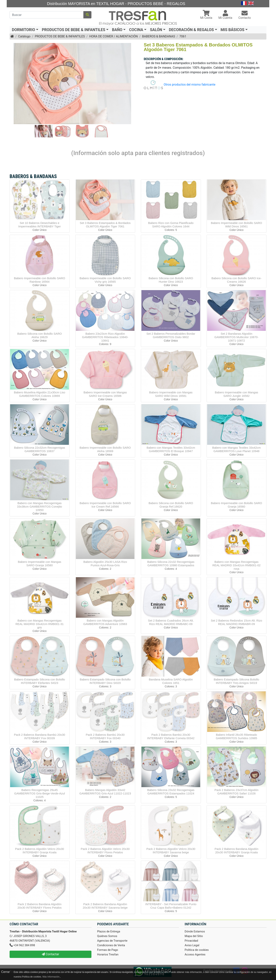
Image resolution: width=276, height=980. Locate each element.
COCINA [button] (136, 30)
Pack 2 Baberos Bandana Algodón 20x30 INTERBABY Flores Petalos (39, 906)
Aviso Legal (192, 945)
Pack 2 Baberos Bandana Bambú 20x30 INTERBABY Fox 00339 (40, 736)
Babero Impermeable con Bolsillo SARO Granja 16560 (236, 505)
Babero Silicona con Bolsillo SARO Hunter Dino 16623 (171, 280)
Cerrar (5, 972)
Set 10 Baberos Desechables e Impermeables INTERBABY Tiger (40, 225)
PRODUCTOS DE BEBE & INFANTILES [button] (74, 30)
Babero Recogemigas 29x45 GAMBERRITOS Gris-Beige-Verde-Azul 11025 (39, 793)
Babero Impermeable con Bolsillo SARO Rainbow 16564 (40, 280)
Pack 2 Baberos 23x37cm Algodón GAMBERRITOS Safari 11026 (236, 792)
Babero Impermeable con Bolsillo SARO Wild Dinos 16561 (236, 225)
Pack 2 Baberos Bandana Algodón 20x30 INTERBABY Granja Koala (236, 851)
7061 (183, 36)
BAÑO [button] (117, 30)
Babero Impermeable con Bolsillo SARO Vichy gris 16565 (105, 280)
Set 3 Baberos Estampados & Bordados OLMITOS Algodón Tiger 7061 (105, 225)
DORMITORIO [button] (23, 30)
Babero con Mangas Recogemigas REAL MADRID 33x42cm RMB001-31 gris (40, 624)
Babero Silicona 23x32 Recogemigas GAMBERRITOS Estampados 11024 (171, 792)
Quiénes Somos (107, 936)
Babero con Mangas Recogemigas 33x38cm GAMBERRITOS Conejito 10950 (40, 507)
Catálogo (24, 36)
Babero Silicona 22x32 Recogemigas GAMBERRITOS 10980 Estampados (171, 563)
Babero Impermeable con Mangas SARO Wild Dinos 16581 (171, 394)
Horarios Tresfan (108, 954)
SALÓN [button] (156, 30)
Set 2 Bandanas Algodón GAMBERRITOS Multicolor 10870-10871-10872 (237, 337)
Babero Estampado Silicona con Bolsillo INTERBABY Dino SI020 (105, 681)
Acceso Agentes (195, 954)
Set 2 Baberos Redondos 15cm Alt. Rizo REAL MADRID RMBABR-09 (237, 622)
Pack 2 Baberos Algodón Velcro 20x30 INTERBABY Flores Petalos (105, 851)
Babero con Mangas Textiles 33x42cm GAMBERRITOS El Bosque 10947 (171, 449)
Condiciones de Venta (111, 945)
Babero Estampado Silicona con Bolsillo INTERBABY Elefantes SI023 (40, 681)
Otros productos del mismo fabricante (190, 85)
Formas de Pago (108, 950)
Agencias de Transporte (112, 941)
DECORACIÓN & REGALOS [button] (191, 30)
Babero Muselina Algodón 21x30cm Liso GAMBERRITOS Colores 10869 (39, 394)
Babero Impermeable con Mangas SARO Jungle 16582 (237, 394)
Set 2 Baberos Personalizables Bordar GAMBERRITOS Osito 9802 (171, 335)
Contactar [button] (50, 954)
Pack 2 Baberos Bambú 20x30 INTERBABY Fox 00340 (105, 736)
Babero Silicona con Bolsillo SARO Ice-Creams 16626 (236, 280)
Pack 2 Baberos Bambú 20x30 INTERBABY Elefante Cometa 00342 (171, 736)
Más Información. (51, 977)
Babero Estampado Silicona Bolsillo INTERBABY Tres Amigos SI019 (236, 681)
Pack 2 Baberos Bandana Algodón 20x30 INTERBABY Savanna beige (105, 906)
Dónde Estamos (195, 931)
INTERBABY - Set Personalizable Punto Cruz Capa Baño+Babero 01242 (171, 906)
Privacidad (191, 941)
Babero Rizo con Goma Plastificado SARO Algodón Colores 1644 (171, 225)
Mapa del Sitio (194, 936)
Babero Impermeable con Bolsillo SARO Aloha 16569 (105, 449)
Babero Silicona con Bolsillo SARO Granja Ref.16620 (171, 505)
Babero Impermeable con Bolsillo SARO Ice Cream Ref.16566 (105, 505)
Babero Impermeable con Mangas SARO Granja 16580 (39, 563)
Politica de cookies (197, 950)
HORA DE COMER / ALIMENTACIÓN (113, 36)
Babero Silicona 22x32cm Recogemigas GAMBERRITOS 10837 (39, 449)
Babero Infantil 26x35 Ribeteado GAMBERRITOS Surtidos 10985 (237, 736)
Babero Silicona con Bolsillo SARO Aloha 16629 (39, 335)
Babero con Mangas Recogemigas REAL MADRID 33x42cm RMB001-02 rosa (236, 565)
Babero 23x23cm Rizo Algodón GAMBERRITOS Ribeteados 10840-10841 (105, 337)
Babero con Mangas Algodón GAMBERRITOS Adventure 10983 (105, 622)
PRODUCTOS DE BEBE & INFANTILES (60, 36)
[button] (206, 15)
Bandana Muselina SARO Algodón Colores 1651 (171, 681)
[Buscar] (47, 15)
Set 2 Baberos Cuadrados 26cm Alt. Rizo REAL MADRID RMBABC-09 (171, 622)
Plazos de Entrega (109, 931)
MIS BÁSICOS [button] (232, 30)
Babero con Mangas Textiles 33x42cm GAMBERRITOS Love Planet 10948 (236, 449)
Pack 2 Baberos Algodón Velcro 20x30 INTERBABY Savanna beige (171, 851)
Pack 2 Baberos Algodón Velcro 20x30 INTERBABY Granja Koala (40, 851)
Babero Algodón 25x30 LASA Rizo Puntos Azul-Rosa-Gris (105, 563)
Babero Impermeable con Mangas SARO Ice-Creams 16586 (105, 394)
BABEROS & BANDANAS (159, 36)
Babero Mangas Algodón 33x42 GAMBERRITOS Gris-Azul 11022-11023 (105, 792)
